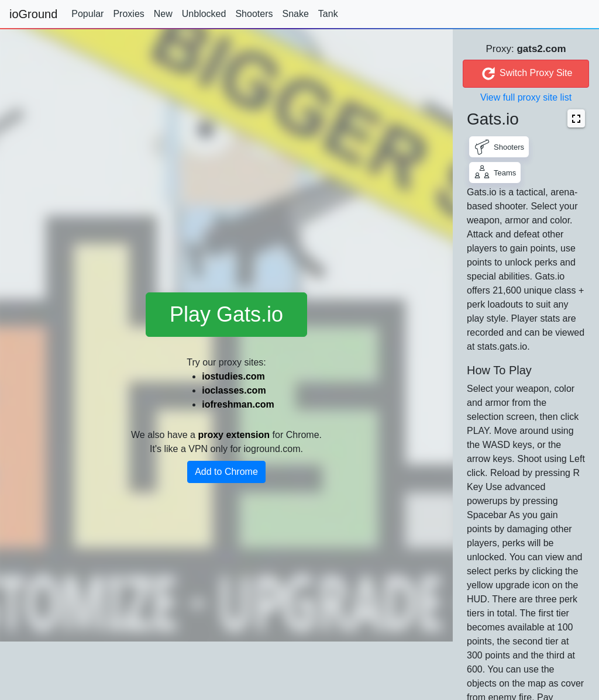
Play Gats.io (226, 314)
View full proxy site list (526, 97)
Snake (295, 14)
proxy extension (234, 435)
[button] (576, 118)
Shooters (254, 14)
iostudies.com (233, 376)
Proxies (128, 14)
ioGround (33, 14)
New (163, 14)
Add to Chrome (226, 472)
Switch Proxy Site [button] (526, 74)
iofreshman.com (238, 404)
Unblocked (204, 14)
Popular (87, 14)
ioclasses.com (234, 390)
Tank (328, 14)
